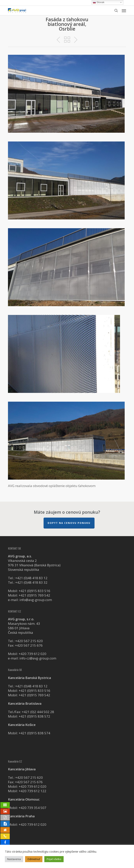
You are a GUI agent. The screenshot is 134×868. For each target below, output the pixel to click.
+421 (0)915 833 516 (34, 591)
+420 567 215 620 (29, 641)
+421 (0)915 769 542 (34, 595)
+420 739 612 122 (32, 791)
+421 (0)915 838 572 (34, 716)
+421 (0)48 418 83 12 (31, 578)
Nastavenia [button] (14, 859)
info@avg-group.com (36, 600)
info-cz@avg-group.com (38, 658)
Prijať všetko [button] (54, 859)
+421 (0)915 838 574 (34, 733)
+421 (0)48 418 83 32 (31, 582)
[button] (124, 11)
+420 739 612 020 (32, 654)
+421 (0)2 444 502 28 (38, 712)
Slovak (99, 2)
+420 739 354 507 (32, 808)
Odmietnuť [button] (34, 859)
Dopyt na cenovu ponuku (69, 523)
